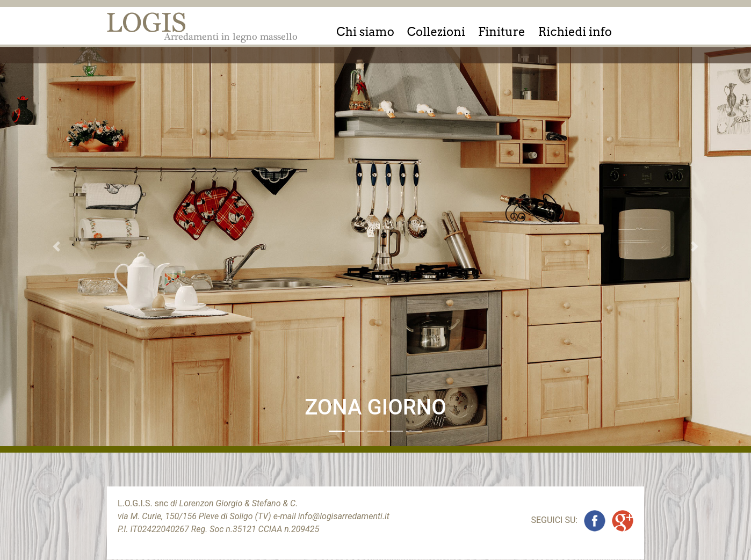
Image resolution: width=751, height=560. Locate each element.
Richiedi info (575, 32)
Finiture (502, 32)
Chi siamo (365, 32)
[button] (56, 247)
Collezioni (436, 32)
